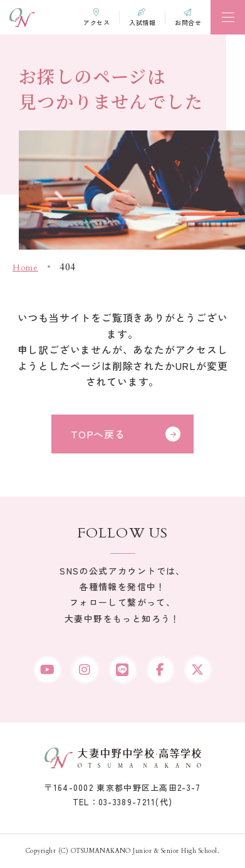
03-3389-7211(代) (136, 802)
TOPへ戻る (98, 434)
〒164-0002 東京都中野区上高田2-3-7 (122, 787)
